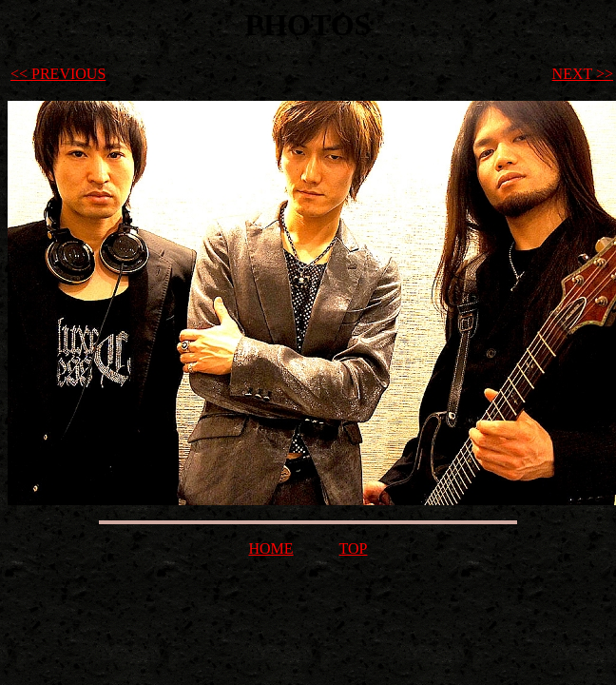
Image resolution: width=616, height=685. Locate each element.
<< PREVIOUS (58, 74)
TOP (354, 548)
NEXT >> (583, 74)
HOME (270, 548)
